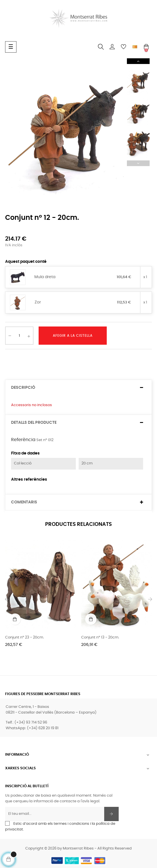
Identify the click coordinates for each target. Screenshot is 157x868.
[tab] (78, 388)
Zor (38, 302)
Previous (138, 163)
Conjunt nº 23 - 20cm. (25, 637)
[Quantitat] (19, 336)
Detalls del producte (34, 423)
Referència (23, 440)
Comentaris (24, 502)
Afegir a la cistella (73, 336)
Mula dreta (45, 277)
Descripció (23, 388)
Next (138, 61)
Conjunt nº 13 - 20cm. (100, 637)
